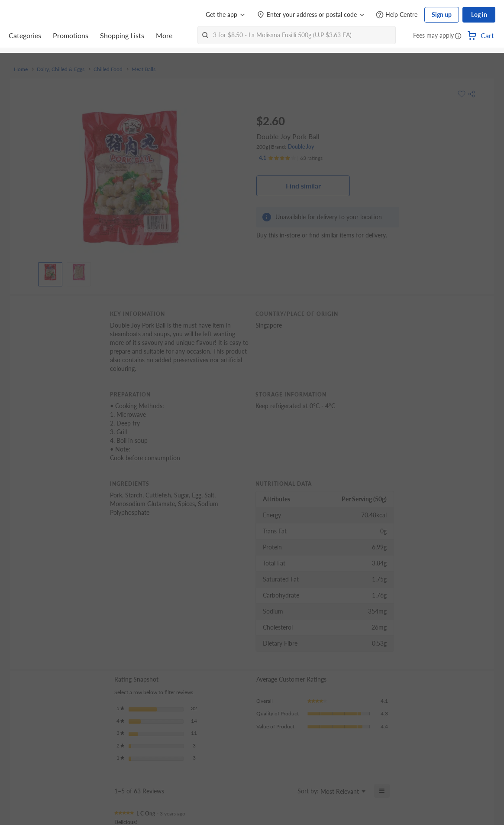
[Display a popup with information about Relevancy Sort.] (286, 791)
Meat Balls (144, 69)
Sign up (442, 15)
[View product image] (50, 272)
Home (21, 69)
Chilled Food (108, 69)
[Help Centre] (397, 15)
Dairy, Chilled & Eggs (61, 69)
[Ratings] (291, 158)
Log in (479, 15)
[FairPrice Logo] (33, 15)
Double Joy (301, 147)
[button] (458, 36)
